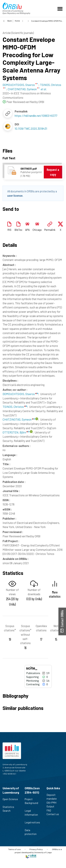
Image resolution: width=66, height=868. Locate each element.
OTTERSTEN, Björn (16, 432)
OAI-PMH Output (52, 805)
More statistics (55, 594)
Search (8, 811)
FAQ (50, 810)
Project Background (31, 803)
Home (17, 21)
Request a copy (53, 172)
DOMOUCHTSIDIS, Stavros (20, 394)
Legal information (31, 814)
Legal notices (32, 824)
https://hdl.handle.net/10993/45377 (36, 116)
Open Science (10, 801)
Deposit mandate (53, 797)
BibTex (18, 230)
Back (10, 21)
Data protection (32, 832)
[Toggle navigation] (60, 8)
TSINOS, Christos (15, 407)
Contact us (54, 814)
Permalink (50, 230)
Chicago (37, 230)
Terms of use (14, 849)
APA (27, 230)
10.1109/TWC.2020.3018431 (31, 128)
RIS (9, 230)
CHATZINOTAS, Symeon (19, 419)
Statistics (10, 807)
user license (15, 195)
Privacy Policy (36, 849)
